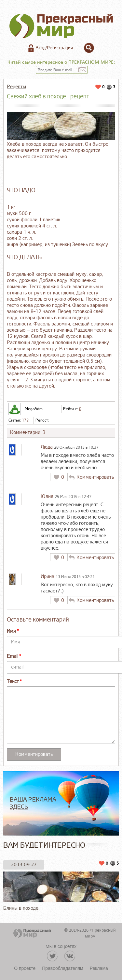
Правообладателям (62, 968)
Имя (11, 631)
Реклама (99, 968)
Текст (13, 681)
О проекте (25, 968)
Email (13, 656)
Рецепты (16, 87)
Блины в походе (61, 891)
